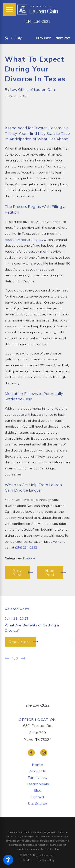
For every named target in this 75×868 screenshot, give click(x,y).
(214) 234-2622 (37, 22)
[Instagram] (44, 753)
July (18, 38)
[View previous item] (7, 658)
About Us (38, 771)
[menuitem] (38, 765)
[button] (8, 860)
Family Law (38, 778)
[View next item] (23, 658)
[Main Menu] (9, 9)
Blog (37, 790)
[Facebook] (31, 753)
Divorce (29, 558)
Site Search (37, 803)
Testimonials (38, 784)
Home (37, 765)
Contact (37, 797)
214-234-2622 (37, 705)
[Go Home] (8, 38)
